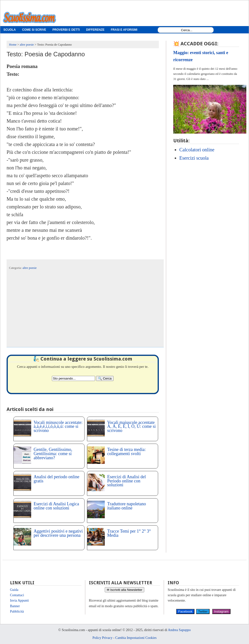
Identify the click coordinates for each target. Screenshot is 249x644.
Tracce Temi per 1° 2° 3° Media (129, 533)
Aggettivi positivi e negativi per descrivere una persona (58, 533)
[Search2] (73, 378)
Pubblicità (17, 611)
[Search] (105, 378)
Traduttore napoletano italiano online (127, 506)
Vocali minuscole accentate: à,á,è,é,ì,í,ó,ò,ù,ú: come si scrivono (58, 427)
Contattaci (17, 595)
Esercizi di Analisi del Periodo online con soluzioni (126, 481)
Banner (15, 606)
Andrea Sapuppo (179, 630)
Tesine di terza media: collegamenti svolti (126, 452)
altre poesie (30, 268)
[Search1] (187, 30)
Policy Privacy (102, 638)
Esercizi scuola (194, 158)
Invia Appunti (19, 600)
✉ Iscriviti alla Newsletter (125, 590)
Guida (14, 590)
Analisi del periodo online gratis (56, 479)
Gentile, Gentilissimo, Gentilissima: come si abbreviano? (53, 454)
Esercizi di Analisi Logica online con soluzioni (56, 506)
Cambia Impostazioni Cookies (136, 638)
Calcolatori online (197, 150)
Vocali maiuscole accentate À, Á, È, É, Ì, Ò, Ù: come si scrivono (131, 427)
